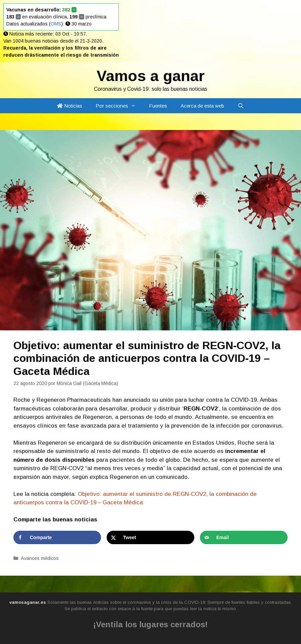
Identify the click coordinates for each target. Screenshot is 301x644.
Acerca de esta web (202, 106)
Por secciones (119, 106)
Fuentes (158, 106)
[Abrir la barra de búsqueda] (241, 106)
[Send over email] (244, 537)
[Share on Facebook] (57, 537)
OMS (56, 24)
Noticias (70, 106)
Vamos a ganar (151, 76)
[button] (135, 106)
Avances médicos (40, 558)
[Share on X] (150, 537)
